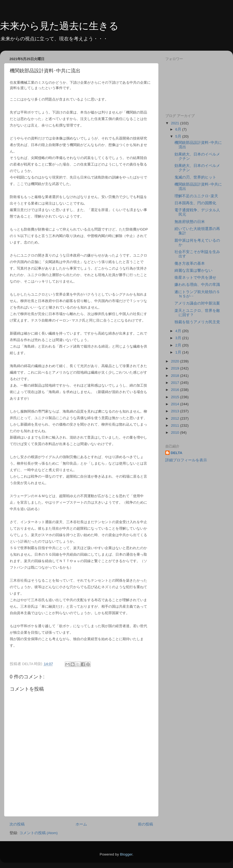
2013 (176, 411)
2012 (176, 418)
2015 (176, 397)
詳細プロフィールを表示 (186, 460)
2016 (176, 390)
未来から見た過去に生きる (59, 26)
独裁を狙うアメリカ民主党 (197, 322)
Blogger (126, 854)
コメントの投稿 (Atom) (38, 833)
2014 (176, 404)
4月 (179, 331)
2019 (176, 368)
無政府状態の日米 (190, 222)
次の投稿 (17, 824)
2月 (179, 345)
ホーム (81, 824)
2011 (176, 425)
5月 (179, 136)
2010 (176, 433)
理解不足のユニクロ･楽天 (196, 196)
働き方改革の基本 (190, 263)
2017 (176, 383)
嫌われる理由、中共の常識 (197, 285)
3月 (179, 338)
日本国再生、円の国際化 (195, 203)
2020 (176, 361)
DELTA (177, 453)
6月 (179, 129)
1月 (179, 352)
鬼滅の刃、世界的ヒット (195, 177)
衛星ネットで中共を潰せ (195, 278)
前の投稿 (145, 824)
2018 (176, 376)
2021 (176, 123)
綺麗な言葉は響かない (193, 271)
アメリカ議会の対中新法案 (197, 303)
